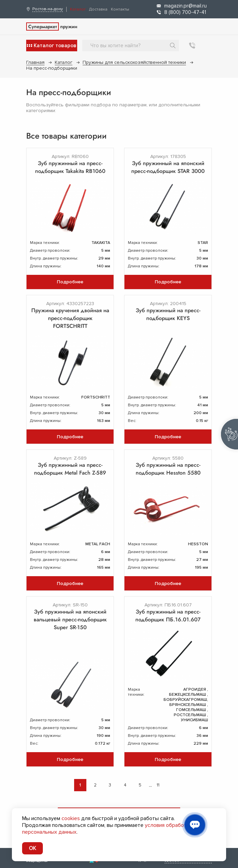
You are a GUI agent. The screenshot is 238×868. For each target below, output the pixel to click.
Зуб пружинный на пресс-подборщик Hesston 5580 (168, 469)
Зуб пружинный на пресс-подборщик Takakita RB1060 (70, 167)
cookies (71, 818)
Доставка (98, 9)
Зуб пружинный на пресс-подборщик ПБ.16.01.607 (168, 616)
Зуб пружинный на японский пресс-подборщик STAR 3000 (168, 167)
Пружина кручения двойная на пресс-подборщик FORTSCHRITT (70, 318)
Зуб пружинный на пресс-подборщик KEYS (168, 314)
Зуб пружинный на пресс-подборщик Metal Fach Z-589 (70, 469)
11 (158, 785)
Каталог (78, 9)
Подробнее (70, 282)
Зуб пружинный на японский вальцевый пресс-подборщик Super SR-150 (70, 619)
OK (32, 848)
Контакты (120, 9)
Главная (35, 62)
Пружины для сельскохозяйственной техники (134, 62)
